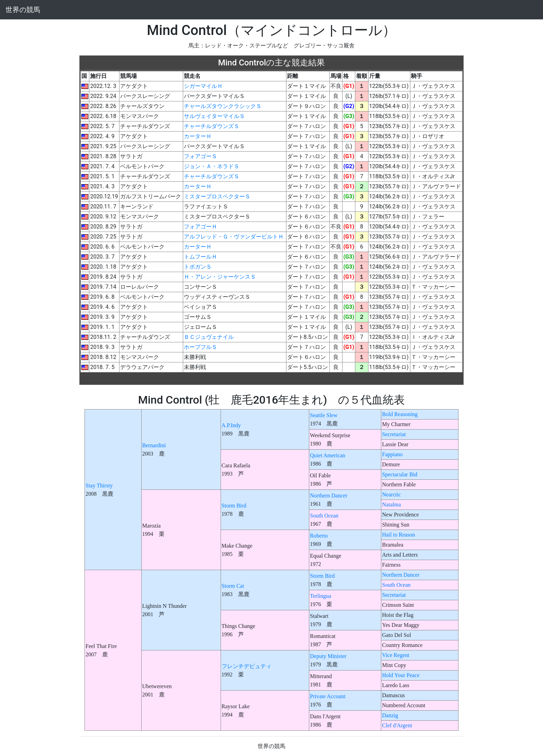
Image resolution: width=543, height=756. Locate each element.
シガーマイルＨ (203, 86)
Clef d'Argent (397, 725)
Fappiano (392, 454)
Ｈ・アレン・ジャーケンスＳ (220, 277)
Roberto (319, 536)
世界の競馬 (23, 10)
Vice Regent (396, 655)
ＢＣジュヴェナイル (209, 337)
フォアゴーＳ (201, 156)
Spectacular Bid (400, 474)
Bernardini (154, 445)
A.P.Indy (231, 425)
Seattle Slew (324, 415)
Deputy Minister (328, 656)
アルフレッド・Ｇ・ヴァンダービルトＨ (234, 237)
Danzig (390, 715)
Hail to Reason (398, 535)
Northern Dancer (329, 496)
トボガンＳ (198, 267)
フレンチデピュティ (247, 666)
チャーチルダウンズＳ (212, 126)
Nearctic (391, 494)
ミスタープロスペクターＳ (217, 196)
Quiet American (328, 455)
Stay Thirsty (99, 485)
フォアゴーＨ (201, 227)
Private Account (328, 696)
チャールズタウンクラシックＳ (223, 106)
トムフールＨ (201, 257)
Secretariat (394, 434)
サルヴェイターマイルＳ (214, 116)
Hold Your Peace (401, 675)
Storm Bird (234, 506)
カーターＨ (198, 136)
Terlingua (321, 596)
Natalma (391, 505)
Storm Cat (233, 586)
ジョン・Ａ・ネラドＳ (212, 166)
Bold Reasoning (400, 414)
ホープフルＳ (201, 347)
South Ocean (324, 516)
